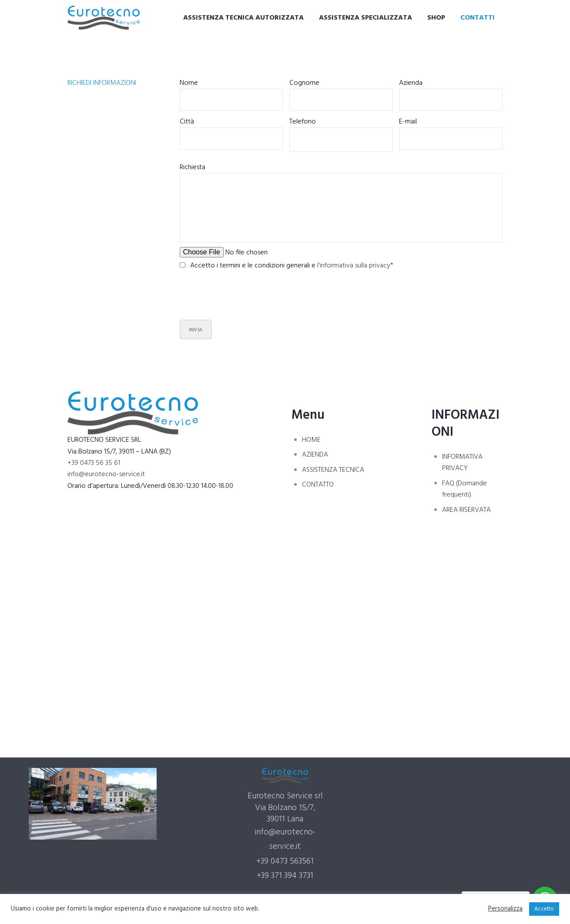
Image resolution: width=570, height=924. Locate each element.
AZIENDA (315, 455)
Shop (436, 18)
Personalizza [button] (505, 909)
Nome (189, 83)
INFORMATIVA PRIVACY (462, 463)
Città (187, 122)
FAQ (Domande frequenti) (464, 489)
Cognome (304, 83)
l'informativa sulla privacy (354, 266)
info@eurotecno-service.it (106, 474)
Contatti (478, 18)
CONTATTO (318, 485)
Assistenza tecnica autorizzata (243, 18)
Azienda (411, 83)
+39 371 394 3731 (285, 876)
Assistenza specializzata (365, 18)
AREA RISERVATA (466, 510)
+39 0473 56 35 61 (94, 463)
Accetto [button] (544, 909)
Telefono (303, 122)
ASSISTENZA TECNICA (333, 470)
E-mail (408, 122)
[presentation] (246, 297)
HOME (311, 440)
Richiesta (193, 167)
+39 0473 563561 (285, 861)
